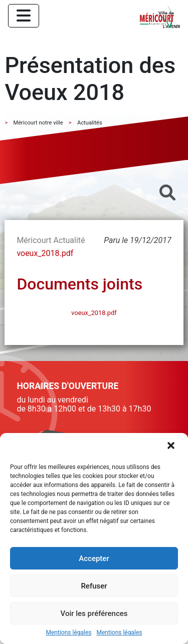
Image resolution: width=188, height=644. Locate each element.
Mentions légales (69, 633)
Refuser (94, 586)
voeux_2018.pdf (45, 253)
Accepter (94, 558)
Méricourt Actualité (51, 240)
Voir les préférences (94, 613)
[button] (172, 446)
